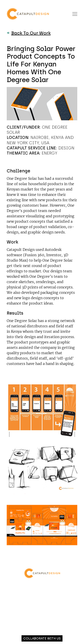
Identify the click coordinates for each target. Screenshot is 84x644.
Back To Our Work (29, 33)
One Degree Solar (22, 178)
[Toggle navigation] (75, 14)
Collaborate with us (42, 639)
